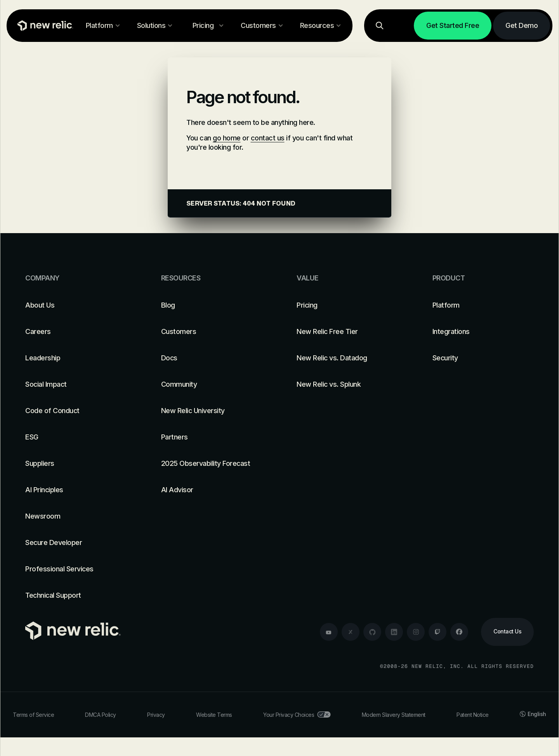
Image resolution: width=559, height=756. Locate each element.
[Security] (483, 358)
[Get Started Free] (453, 26)
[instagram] (416, 632)
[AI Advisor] (212, 490)
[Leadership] (76, 358)
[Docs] (212, 358)
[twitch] (437, 632)
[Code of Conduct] (76, 411)
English (533, 714)
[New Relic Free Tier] (347, 332)
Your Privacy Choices (297, 715)
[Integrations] (483, 332)
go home (227, 138)
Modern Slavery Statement (394, 715)
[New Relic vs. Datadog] (347, 358)
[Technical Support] (76, 595)
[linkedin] (394, 632)
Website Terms (214, 715)
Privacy (156, 715)
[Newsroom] (76, 516)
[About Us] (76, 305)
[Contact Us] (507, 632)
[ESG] (76, 437)
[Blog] (212, 305)
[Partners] (212, 437)
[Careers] (76, 332)
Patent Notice (473, 715)
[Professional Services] (76, 569)
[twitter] (351, 632)
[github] (372, 632)
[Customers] (212, 332)
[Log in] (403, 26)
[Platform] (483, 305)
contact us (268, 138)
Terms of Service (33, 715)
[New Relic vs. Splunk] (347, 384)
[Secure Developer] (76, 543)
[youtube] (329, 632)
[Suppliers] (76, 464)
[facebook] (459, 632)
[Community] (212, 384)
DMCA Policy (101, 715)
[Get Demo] (522, 26)
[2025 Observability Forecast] (212, 464)
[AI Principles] (76, 490)
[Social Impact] (76, 384)
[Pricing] (347, 305)
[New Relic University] (212, 411)
